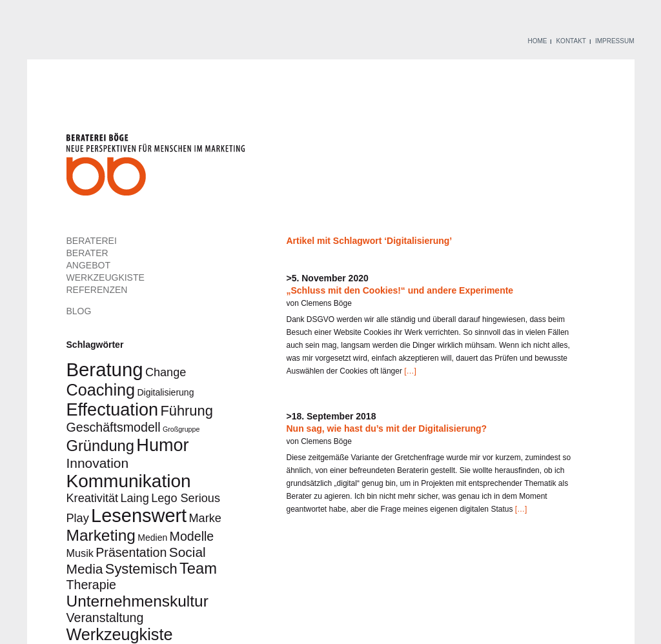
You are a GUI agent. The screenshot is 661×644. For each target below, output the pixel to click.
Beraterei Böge (157, 168)
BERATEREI (92, 241)
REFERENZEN (97, 290)
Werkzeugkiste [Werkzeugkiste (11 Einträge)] (120, 634)
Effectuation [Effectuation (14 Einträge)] (113, 409)
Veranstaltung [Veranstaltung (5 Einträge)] (105, 618)
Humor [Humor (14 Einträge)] (162, 445)
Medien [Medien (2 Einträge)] (152, 538)
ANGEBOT (88, 265)
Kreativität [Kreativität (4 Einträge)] (93, 498)
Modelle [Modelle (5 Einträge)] (192, 536)
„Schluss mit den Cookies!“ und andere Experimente (400, 290)
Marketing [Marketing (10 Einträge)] (101, 535)
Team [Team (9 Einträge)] (198, 569)
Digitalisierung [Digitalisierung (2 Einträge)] (165, 392)
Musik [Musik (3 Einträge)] (80, 553)
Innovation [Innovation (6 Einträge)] (98, 463)
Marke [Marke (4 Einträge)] (205, 518)
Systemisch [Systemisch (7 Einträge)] (141, 569)
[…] (409, 371)
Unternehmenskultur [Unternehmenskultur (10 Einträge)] (137, 601)
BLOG (79, 311)
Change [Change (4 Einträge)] (166, 372)
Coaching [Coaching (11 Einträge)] (101, 390)
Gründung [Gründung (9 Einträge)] (101, 446)
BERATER (87, 253)
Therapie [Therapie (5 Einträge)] (91, 585)
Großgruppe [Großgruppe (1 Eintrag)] (181, 429)
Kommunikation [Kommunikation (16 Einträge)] (129, 481)
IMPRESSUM (615, 41)
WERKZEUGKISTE (106, 277)
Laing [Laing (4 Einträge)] (134, 498)
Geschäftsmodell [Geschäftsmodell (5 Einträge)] (114, 427)
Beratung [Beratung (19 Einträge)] (105, 369)
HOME (537, 41)
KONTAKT (571, 41)
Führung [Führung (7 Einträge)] (186, 411)
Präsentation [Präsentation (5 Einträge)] (131, 552)
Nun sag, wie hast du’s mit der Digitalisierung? (387, 428)
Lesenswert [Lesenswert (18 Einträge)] (139, 516)
